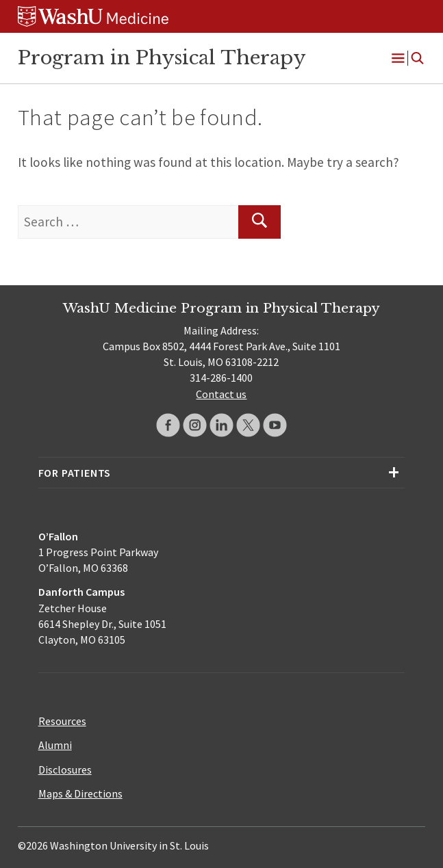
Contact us (221, 394)
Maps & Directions (80, 793)
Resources (62, 721)
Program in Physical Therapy (162, 57)
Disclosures (65, 770)
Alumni (55, 745)
